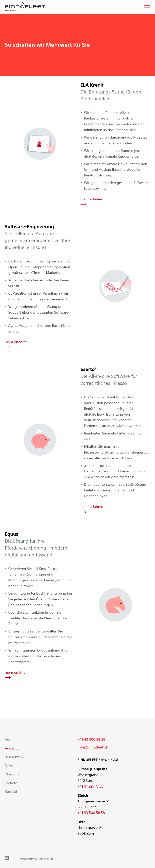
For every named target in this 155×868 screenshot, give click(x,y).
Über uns (12, 774)
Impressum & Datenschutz (37, 859)
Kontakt (11, 791)
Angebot (12, 748)
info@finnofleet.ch (93, 747)
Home (10, 739)
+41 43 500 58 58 (91, 739)
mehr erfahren (92, 201)
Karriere (11, 783)
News (9, 765)
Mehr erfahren (16, 344)
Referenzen (14, 757)
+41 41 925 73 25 (91, 786)
